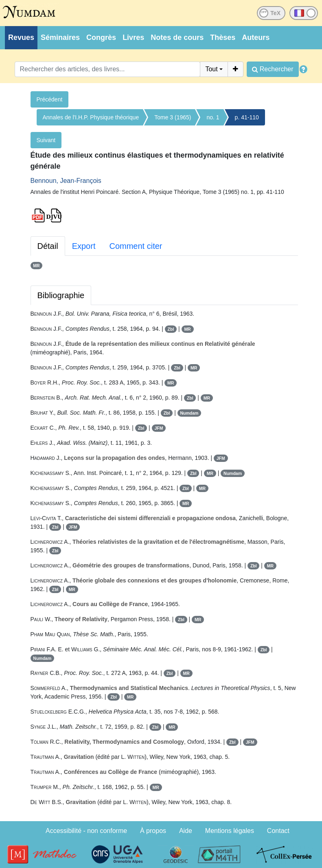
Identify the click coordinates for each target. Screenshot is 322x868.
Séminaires (60, 37)
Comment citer (136, 246)
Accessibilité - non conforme (86, 831)
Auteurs (256, 37)
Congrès (101, 37)
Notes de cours (177, 37)
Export (84, 246)
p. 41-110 (247, 117)
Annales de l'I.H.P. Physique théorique (91, 117)
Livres (133, 37)
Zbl (171, 329)
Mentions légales (230, 831)
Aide (186, 831)
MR (36, 266)
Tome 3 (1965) (173, 117)
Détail (48, 246)
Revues (21, 37)
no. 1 (213, 117)
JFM (159, 428)
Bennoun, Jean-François (66, 181)
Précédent (50, 99)
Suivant (46, 140)
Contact (278, 831)
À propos (153, 831)
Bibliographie (61, 295)
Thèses (223, 37)
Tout (211, 69)
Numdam (189, 413)
